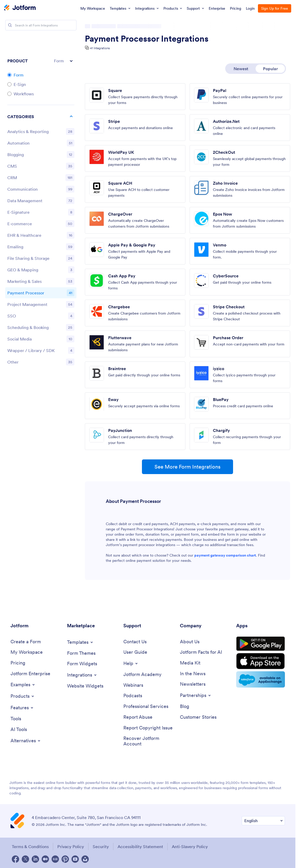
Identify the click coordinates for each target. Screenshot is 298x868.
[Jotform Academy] (142, 675)
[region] (41, 240)
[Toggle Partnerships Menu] (196, 695)
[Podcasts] (133, 696)
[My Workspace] (27, 652)
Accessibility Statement (140, 847)
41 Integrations (100, 48)
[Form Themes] (81, 653)
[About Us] (190, 642)
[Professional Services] (146, 707)
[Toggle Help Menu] (131, 663)
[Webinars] (133, 685)
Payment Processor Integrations (147, 39)
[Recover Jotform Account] (149, 741)
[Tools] (16, 719)
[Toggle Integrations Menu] (82, 675)
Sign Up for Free (275, 8)
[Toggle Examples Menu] (23, 685)
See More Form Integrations (187, 467)
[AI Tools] (19, 730)
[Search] (10, 25)
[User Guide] (135, 652)
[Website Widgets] (85, 686)
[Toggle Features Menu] (22, 708)
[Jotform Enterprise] (30, 674)
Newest (241, 69)
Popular (270, 69)
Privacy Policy (71, 847)
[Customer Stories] (198, 717)
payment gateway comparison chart (225, 555)
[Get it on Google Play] (261, 644)
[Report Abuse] (138, 717)
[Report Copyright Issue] (148, 728)
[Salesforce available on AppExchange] (261, 679)
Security (101, 847)
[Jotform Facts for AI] (201, 652)
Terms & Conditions (30, 847)
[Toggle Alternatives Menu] (26, 741)
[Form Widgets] (82, 664)
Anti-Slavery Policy (190, 847)
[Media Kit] (190, 663)
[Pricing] (18, 663)
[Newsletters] (193, 684)
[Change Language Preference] (263, 821)
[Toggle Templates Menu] (80, 642)
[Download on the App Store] (261, 661)
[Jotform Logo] (20, 8)
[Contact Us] (135, 642)
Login (250, 8)
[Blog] (185, 707)
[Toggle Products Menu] (23, 696)
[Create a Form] (26, 642)
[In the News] (193, 674)
